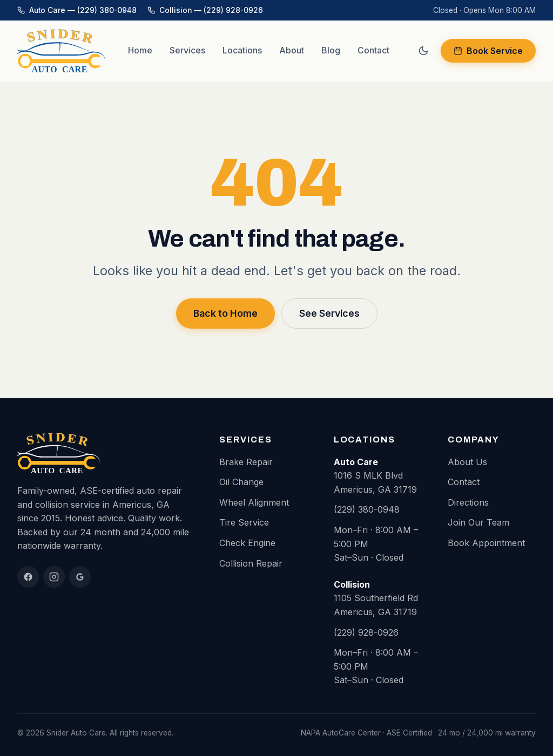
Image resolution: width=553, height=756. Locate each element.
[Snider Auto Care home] (61, 51)
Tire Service (244, 522)
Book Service (488, 51)
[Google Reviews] (80, 577)
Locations (242, 50)
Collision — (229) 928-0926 (205, 10)
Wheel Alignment (254, 502)
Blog (331, 50)
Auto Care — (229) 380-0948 (77, 10)
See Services (329, 313)
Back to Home (225, 313)
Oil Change (241, 482)
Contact (373, 50)
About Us (467, 462)
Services (187, 50)
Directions (468, 502)
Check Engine (247, 543)
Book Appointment (486, 543)
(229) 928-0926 (366, 632)
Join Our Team (478, 522)
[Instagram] (54, 577)
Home (140, 50)
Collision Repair (251, 563)
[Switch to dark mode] (423, 51)
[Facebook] (28, 577)
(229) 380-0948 (367, 509)
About (292, 50)
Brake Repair (246, 462)
